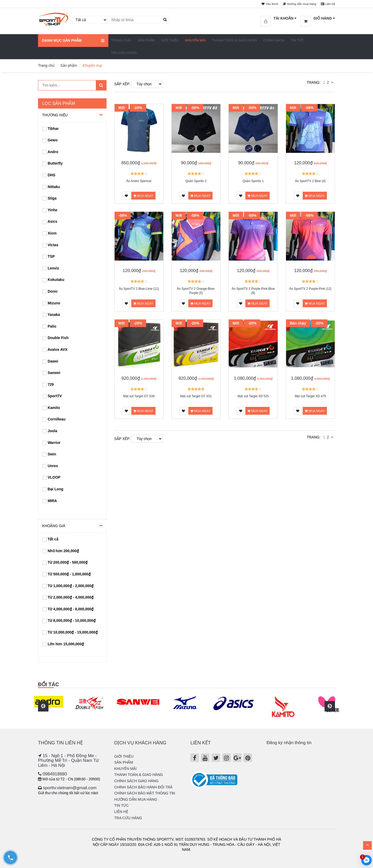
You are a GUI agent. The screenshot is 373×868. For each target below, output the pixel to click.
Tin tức (297, 40)
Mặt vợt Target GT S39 (139, 396)
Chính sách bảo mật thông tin (145, 793)
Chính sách (274, 40)
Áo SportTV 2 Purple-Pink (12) (310, 289)
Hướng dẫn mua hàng (296, 4)
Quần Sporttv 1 (253, 181)
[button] (279, 19)
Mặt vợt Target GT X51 (196, 396)
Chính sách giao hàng (136, 781)
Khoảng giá (54, 526)
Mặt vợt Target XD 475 (310, 396)
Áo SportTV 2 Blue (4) (310, 181)
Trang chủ (121, 40)
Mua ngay (143, 196)
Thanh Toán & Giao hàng (234, 40)
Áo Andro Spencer (139, 181)
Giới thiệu (170, 40)
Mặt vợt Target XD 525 (253, 396)
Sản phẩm (146, 40)
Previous (43, 706)
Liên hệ (327, 4)
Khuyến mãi (195, 40)
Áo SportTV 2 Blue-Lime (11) (139, 289)
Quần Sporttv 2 (196, 181)
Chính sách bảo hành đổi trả (144, 787)
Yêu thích (263, 4)
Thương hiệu (55, 115)
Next (330, 706)
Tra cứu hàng (124, 53)
